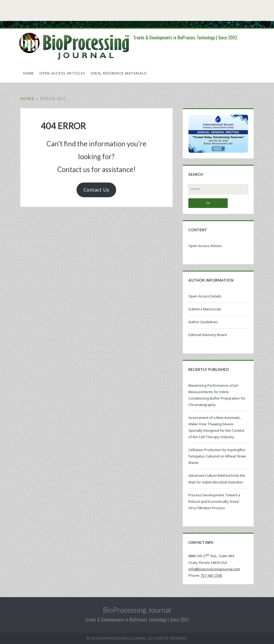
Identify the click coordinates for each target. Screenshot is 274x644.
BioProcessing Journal (137, 610)
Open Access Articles (62, 73)
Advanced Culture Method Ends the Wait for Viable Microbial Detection (217, 479)
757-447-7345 (211, 575)
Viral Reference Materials (119, 73)
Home (29, 73)
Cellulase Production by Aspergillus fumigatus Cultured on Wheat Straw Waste (217, 456)
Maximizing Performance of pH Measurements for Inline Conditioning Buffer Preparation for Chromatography (217, 395)
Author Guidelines (203, 322)
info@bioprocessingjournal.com (214, 569)
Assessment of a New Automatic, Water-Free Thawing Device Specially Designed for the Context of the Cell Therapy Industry (216, 427)
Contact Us (96, 190)
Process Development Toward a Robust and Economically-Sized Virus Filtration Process (214, 501)
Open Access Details (205, 296)
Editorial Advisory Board (208, 335)
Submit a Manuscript (205, 309)
